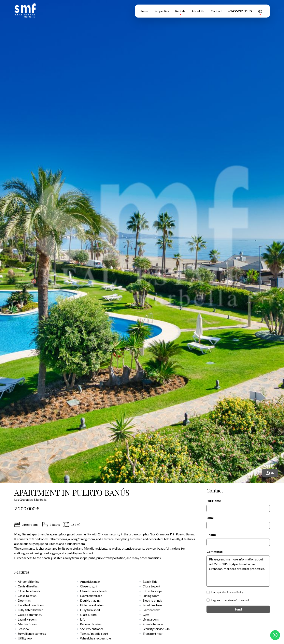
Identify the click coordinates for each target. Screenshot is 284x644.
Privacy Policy (235, 592)
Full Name (214, 501)
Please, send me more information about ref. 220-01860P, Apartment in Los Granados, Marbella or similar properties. (238, 571)
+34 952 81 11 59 (240, 11)
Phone (211, 535)
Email (210, 518)
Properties (162, 11)
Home (144, 11)
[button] (260, 11)
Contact (216, 11)
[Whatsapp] (275, 635)
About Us (198, 11)
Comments (215, 551)
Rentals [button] (180, 11)
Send (238, 609)
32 (270, 473)
